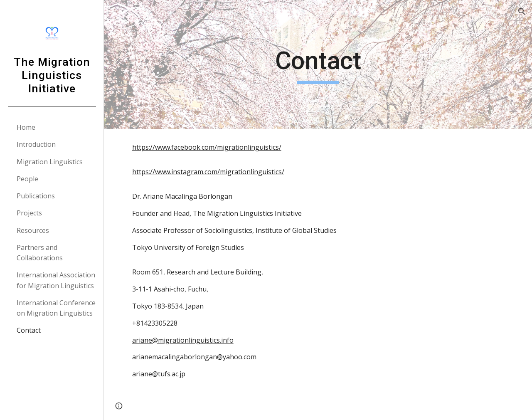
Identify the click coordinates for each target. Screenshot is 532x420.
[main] (318, 64)
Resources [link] (33, 230)
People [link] (27, 179)
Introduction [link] (36, 144)
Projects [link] (29, 213)
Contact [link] (29, 330)
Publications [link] (36, 196)
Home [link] (26, 127)
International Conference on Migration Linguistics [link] (56, 308)
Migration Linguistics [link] (50, 162)
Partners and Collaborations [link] (40, 253)
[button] (522, 12)
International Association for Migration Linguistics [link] (56, 280)
